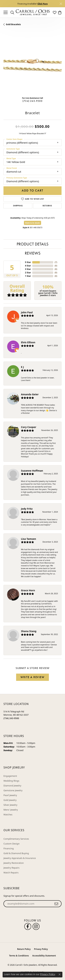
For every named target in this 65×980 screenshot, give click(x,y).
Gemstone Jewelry (13, 790)
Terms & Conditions (19, 956)
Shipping (18, 206)
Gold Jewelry (10, 800)
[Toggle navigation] (6, 12)
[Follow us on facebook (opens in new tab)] (28, 926)
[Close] (61, 4)
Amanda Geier (30, 394)
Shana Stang (29, 631)
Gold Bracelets (13, 24)
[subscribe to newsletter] (56, 904)
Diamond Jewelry (12, 786)
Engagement (10, 776)
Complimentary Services (16, 839)
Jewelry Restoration (14, 863)
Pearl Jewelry (10, 795)
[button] (12, 12)
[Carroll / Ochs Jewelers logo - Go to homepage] (33, 12)
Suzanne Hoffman (32, 471)
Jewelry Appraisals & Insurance (20, 858)
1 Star (28, 276)
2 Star (28, 273)
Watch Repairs (11, 873)
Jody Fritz (27, 509)
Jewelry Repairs (11, 868)
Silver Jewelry (10, 805)
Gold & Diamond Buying (16, 853)
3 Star (28, 269)
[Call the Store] (11, 718)
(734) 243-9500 (32, 101)
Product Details (32, 244)
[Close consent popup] (60, 974)
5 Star (28, 262)
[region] (32, 65)
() (56, 262)
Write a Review (32, 677)
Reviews (33, 253)
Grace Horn (28, 590)
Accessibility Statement (44, 956)
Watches (8, 814)
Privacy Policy (41, 949)
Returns (47, 206)
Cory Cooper (29, 427)
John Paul (27, 312)
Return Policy (24, 949)
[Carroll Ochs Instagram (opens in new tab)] (36, 926)
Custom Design (12, 844)
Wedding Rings (11, 781)
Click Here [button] (43, 4)
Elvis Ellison (28, 342)
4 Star (28, 266)
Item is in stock (33, 223)
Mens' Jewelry (11, 810)
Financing (9, 848)
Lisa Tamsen (29, 539)
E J (22, 367)
